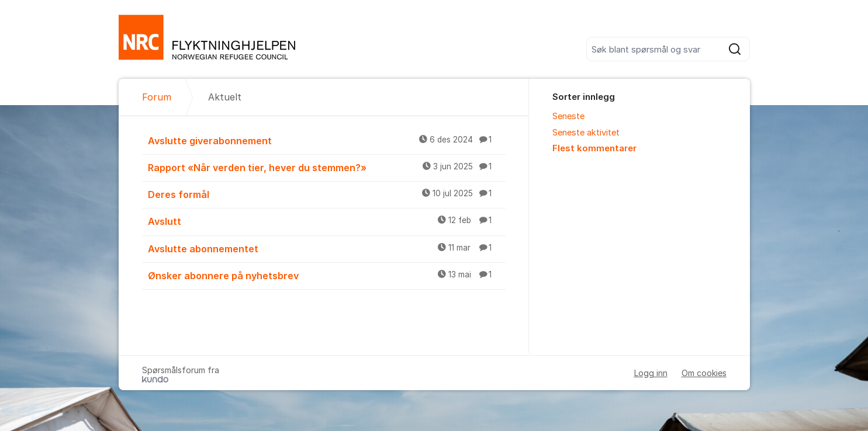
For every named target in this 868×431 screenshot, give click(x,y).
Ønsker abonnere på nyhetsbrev (327, 275)
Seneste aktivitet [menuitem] (586, 133)
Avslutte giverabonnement (327, 140)
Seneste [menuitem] (568, 116)
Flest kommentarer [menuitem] (594, 148)
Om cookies (704, 373)
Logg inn (651, 373)
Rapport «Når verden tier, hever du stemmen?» (327, 167)
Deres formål (327, 194)
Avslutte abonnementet (327, 248)
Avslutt (327, 221)
